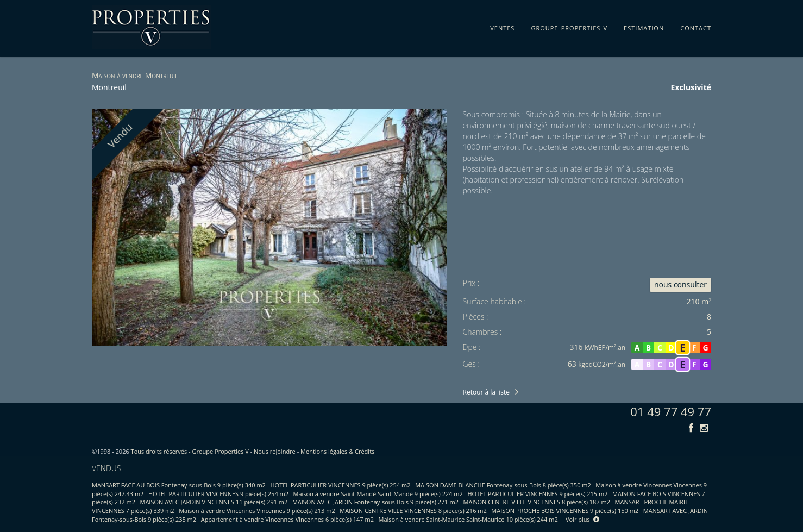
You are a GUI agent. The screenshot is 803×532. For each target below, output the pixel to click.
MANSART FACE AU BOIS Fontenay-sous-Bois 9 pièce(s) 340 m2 (179, 485)
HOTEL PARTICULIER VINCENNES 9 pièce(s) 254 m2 (341, 485)
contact (696, 26)
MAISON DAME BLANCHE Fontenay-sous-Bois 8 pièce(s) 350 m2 (503, 485)
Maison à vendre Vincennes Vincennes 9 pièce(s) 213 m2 (257, 511)
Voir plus (582, 519)
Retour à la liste (486, 392)
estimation (644, 26)
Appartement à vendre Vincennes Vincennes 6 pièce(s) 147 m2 (287, 519)
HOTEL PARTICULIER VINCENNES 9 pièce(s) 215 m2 (537, 494)
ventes (502, 26)
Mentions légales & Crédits (337, 451)
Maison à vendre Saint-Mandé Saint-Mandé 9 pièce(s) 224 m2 (378, 494)
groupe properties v (569, 26)
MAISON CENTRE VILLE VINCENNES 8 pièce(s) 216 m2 (413, 511)
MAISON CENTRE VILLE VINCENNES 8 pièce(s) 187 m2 (537, 502)
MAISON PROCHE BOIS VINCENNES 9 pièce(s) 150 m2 (565, 511)
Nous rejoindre (275, 451)
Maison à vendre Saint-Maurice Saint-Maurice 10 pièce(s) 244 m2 (468, 519)
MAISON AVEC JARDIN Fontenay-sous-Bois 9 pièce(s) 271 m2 (375, 502)
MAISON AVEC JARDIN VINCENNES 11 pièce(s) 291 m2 (214, 502)
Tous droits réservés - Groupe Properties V (190, 451)
